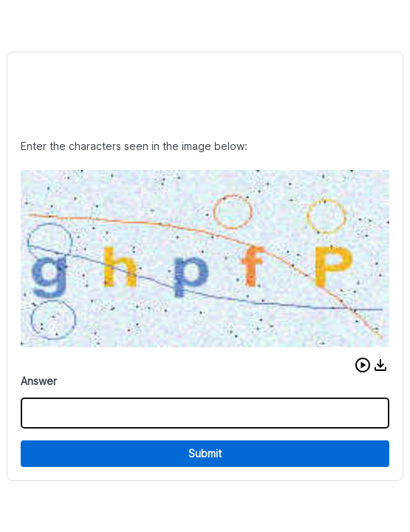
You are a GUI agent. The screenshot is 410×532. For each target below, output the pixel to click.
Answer (39, 381)
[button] (363, 365)
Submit (205, 453)
